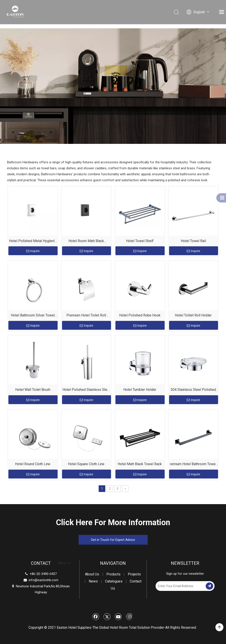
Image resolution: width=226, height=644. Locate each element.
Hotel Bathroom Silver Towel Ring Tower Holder (33, 316)
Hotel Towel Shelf (140, 241)
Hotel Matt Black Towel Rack (140, 464)
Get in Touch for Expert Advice (113, 540)
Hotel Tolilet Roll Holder (193, 315)
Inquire (33, 251)
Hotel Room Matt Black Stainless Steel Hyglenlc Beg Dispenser (86, 242)
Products (113, 574)
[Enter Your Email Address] (180, 586)
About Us (92, 574)
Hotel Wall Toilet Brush (33, 390)
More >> (64, 563)
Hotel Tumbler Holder (140, 390)
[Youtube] (118, 617)
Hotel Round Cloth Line (33, 464)
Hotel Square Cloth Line (86, 464)
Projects (134, 574)
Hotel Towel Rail (193, 241)
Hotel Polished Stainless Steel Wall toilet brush (86, 390)
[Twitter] (107, 617)
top (219, 627)
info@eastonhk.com (43, 580)
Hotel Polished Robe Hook (140, 315)
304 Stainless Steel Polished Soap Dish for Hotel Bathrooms (193, 390)
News (93, 581)
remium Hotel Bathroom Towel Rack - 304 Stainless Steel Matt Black (193, 465)
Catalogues (114, 581)
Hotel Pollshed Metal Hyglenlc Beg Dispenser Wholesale (33, 242)
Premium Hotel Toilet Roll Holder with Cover (86, 316)
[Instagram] (129, 617)
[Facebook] (96, 617)
